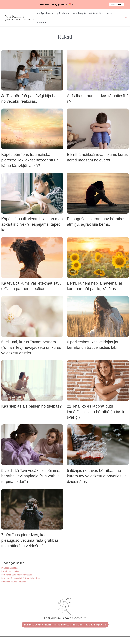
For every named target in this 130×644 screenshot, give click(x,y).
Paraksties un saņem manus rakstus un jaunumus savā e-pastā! (65, 625)
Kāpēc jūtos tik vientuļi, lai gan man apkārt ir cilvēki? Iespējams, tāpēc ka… (32, 224)
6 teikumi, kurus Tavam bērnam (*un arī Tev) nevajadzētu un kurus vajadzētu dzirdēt (31, 348)
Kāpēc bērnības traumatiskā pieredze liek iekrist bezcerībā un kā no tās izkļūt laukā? (30, 160)
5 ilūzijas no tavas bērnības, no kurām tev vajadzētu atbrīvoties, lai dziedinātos (97, 476)
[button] (52, 13)
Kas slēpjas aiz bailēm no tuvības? (31, 406)
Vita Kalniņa (14, 16)
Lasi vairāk (116, 4)
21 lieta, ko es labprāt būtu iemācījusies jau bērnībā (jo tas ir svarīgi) (96, 412)
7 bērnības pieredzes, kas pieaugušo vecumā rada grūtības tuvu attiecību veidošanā (30, 540)
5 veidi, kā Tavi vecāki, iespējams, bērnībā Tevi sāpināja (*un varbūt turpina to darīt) (31, 476)
